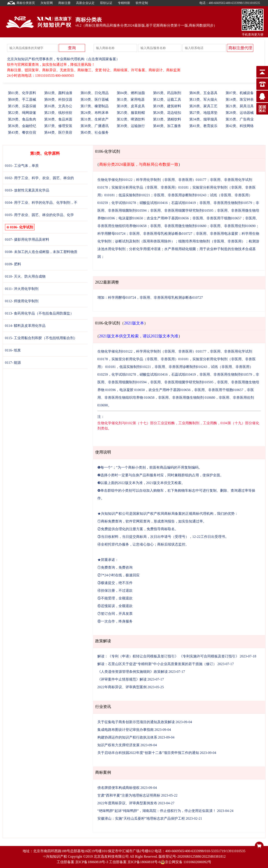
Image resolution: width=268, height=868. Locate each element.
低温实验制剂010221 (134, 195)
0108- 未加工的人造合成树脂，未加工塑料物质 (41, 252)
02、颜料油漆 (58, 93)
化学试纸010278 (124, 203)
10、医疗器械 (95, 99)
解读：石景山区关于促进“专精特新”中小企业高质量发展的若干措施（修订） (157, 664)
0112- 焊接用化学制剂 (22, 301)
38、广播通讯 (95, 126)
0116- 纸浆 (13, 350)
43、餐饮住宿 (22, 132)
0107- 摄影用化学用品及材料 (27, 239)
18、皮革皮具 (131, 106)
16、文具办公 (58, 106)
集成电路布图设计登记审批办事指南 (126, 730)
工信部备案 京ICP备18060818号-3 (82, 862)
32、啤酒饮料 (131, 119)
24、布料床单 (95, 113)
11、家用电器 (131, 99)
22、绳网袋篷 (22, 113)
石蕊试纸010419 (184, 203)
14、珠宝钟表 (240, 99)
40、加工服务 (167, 126)
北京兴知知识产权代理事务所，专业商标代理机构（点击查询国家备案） (63, 59)
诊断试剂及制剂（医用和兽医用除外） (145, 241)
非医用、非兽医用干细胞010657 (217, 218)
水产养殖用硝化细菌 (180, 249)
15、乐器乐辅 (22, 106)
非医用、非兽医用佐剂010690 (233, 226)
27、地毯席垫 (203, 113)
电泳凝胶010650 (131, 218)
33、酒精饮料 (167, 119)
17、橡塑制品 (95, 106)
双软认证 (106, 3)
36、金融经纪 (22, 126)
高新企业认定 (85, 3)
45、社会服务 (95, 132)
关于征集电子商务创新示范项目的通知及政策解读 (136, 722)
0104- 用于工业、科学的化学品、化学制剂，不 (41, 203)
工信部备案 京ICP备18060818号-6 (135, 862)
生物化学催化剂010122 (115, 180)
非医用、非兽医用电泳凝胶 (217, 234)
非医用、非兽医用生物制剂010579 (226, 203)
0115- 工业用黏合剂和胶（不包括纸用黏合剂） (41, 338)
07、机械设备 (240, 93)
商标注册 (64, 3)
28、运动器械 (240, 113)
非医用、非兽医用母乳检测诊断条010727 (161, 234)
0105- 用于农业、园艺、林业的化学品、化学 (39, 215)
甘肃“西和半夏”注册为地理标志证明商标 (129, 795)
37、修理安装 (58, 126)
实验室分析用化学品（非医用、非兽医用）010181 (150, 187)
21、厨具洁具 (240, 106)
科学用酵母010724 (111, 234)
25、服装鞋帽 (131, 113)
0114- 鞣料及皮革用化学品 (25, 326)
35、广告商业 (240, 119)
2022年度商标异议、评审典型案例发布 (127, 803)
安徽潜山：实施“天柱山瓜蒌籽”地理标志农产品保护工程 (141, 818)
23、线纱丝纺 (58, 113)
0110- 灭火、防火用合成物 (25, 276)
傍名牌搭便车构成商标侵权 (119, 788)
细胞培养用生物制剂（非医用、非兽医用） (212, 241)
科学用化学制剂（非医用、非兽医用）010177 (171, 180)
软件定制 (142, 3)
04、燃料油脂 (131, 93)
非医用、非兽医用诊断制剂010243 (180, 195)
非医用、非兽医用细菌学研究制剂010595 (182, 210)
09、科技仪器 (58, 99)
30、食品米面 (58, 119)
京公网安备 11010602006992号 (186, 862)
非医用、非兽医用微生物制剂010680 (178, 226)
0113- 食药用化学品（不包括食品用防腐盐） (39, 313)
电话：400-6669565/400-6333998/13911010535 (230, 3)
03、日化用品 (95, 93)
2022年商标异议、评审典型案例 (122, 687)
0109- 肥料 (13, 264)
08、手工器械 (22, 99)
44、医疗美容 (58, 132)
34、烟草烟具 (203, 119)
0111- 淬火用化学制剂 (22, 289)
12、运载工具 (167, 99)
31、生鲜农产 (95, 119)
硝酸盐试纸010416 (154, 203)
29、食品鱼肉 (22, 119)
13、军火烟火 (203, 99)
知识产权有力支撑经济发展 (119, 745)
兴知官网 (47, 3)
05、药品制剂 (167, 93)
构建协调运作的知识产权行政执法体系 (127, 737)
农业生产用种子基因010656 (168, 218)
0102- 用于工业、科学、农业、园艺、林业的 (39, 178)
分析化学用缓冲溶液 (145, 249)
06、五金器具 (203, 93)
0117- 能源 (13, 363)
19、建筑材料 (167, 106)
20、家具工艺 (203, 106)
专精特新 (124, 3)
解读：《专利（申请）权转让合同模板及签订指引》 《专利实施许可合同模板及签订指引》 (168, 656)
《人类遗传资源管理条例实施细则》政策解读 (133, 672)
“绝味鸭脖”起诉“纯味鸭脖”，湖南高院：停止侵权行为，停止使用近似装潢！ (157, 811)
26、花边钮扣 (167, 113)
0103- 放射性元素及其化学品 (27, 190)
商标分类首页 (21, 3)
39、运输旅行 (131, 126)
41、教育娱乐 (203, 126)
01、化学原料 (22, 93)
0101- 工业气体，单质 (22, 166)
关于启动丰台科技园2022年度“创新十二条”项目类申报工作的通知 (148, 753)
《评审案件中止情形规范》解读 (122, 679)
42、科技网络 (240, 126)
